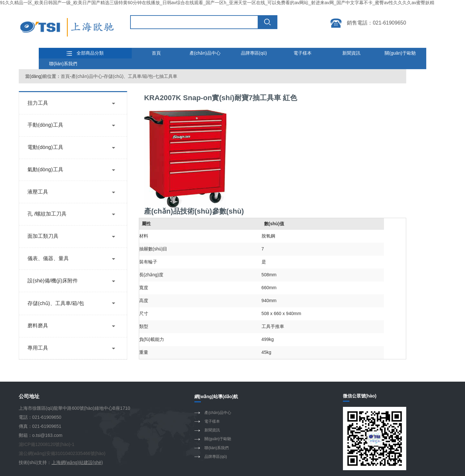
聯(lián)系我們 (63, 64)
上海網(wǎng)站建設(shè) (77, 462)
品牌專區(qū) (254, 53)
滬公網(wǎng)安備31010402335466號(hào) (62, 453)
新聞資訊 (351, 53)
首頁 (156, 53)
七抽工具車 (166, 76)
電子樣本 (303, 53)
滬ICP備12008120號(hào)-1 (47, 444)
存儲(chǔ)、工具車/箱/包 (128, 76)
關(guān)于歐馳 (400, 53)
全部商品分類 (85, 53)
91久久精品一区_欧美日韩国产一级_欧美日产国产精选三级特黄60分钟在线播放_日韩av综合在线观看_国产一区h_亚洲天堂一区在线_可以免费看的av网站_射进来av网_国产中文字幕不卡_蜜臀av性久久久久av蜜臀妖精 (217, 3)
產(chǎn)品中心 (205, 53)
